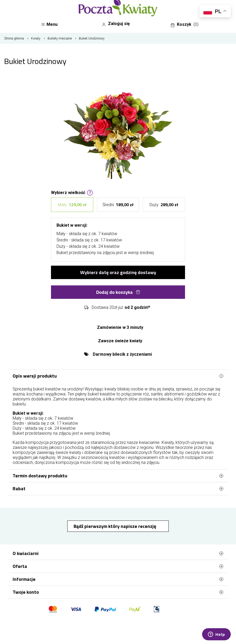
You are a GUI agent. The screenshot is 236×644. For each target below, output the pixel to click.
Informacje (118, 579)
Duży (164, 205)
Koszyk (184, 24)
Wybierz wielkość (72, 192)
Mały (72, 205)
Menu (49, 24)
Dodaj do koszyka (118, 292)
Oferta (118, 566)
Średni (118, 205)
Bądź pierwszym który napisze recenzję (115, 526)
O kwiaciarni (118, 553)
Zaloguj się (116, 24)
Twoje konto (118, 592)
